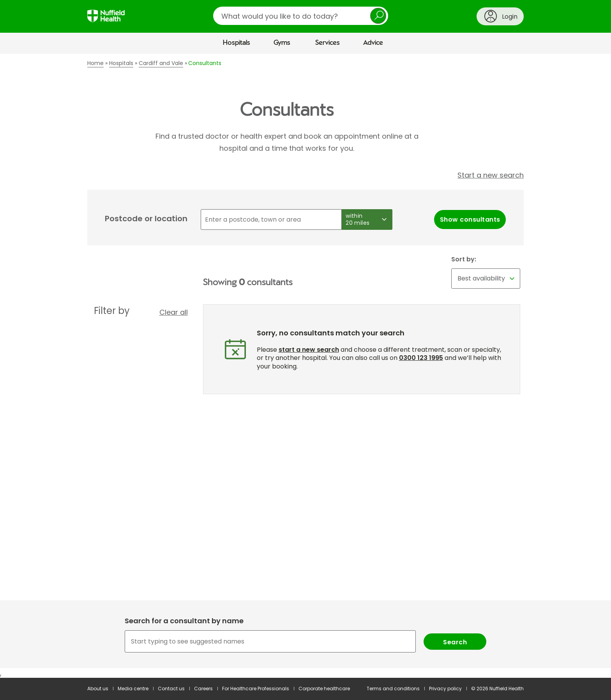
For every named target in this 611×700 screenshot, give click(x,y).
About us (98, 689)
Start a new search (491, 175)
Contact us (171, 689)
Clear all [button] (174, 312)
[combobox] (305, 641)
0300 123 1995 (421, 358)
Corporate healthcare (324, 689)
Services (328, 43)
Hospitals (237, 43)
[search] (301, 16)
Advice (373, 43)
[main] (305, 366)
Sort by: (464, 259)
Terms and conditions (393, 689)
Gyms (282, 43)
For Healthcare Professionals (256, 689)
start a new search (309, 350)
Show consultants (470, 220)
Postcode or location (146, 219)
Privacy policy (445, 689)
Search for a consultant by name (184, 621)
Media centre (133, 689)
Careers (203, 689)
